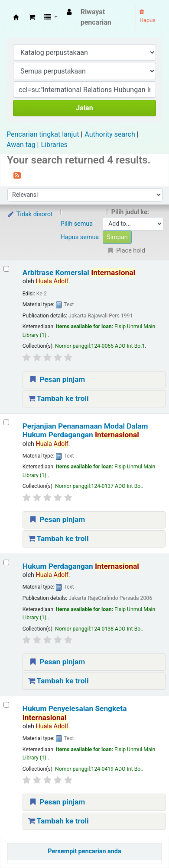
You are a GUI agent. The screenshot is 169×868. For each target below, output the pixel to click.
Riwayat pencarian (96, 17)
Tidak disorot (30, 214)
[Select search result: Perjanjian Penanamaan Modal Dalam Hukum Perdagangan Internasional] (6, 422)
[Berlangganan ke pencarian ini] (17, 175)
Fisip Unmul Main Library (16, 17)
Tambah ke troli (58, 398)
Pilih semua (77, 224)
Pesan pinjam (57, 379)
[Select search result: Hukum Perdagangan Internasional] (6, 562)
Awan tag (21, 145)
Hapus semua (80, 237)
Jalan (84, 108)
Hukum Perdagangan (81, 566)
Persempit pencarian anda (84, 851)
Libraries (54, 145)
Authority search (110, 134)
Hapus (148, 16)
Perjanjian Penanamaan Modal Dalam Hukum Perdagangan (85, 430)
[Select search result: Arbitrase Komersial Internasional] (6, 269)
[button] (32, 17)
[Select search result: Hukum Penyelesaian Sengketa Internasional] (6, 705)
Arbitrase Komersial (79, 272)
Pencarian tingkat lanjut (43, 134)
